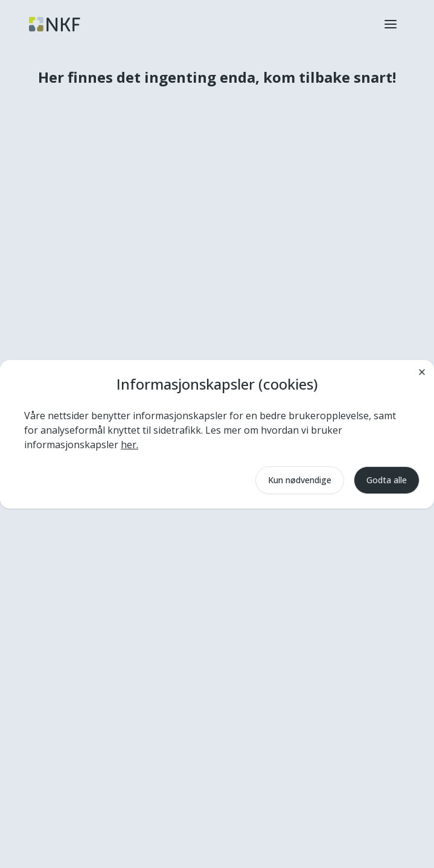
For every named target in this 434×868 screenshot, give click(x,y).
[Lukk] (422, 372)
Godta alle (387, 480)
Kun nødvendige (300, 480)
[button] (391, 24)
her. (129, 445)
